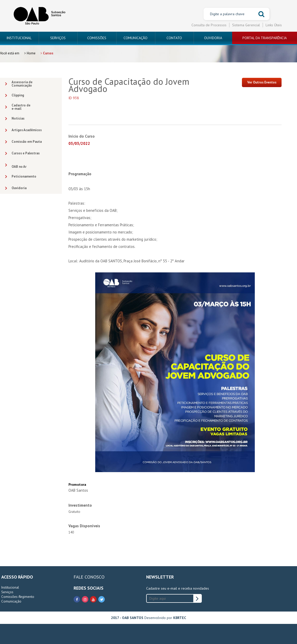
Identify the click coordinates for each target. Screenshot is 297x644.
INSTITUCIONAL (19, 38)
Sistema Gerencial (246, 25)
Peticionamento (21, 177)
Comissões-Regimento (18, 597)
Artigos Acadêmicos (23, 130)
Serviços (7, 592)
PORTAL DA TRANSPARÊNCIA (265, 38)
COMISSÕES (97, 38)
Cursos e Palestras (22, 153)
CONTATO (174, 38)
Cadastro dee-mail (18, 107)
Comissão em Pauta (23, 142)
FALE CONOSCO (89, 577)
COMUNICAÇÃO (136, 38)
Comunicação (11, 601)
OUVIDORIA (213, 38)
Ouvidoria (16, 188)
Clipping (15, 95)
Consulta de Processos (209, 25)
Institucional (10, 587)
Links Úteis (274, 25)
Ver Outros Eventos (262, 82)
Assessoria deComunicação (19, 84)
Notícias (15, 119)
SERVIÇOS (58, 38)
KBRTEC (180, 618)
